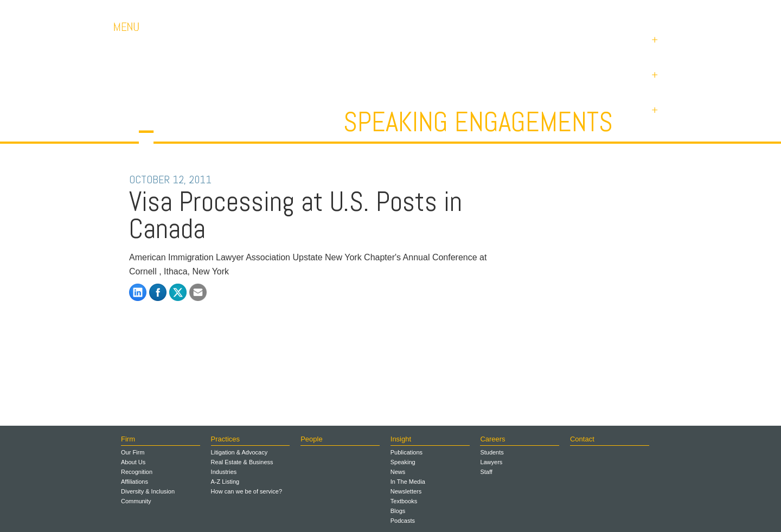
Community (136, 501)
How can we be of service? (247, 491)
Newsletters (406, 491)
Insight (401, 439)
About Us (133, 462)
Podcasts (403, 521)
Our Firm (133, 452)
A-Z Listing (225, 482)
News (398, 472)
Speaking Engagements (478, 122)
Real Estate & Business (242, 462)
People (311, 439)
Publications (406, 452)
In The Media (408, 482)
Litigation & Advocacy (239, 452)
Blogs (398, 511)
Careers (542, 11)
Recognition (137, 472)
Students (492, 452)
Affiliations (135, 482)
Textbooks (404, 501)
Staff (486, 472)
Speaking (403, 462)
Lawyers (491, 462)
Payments (645, 11)
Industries (224, 472)
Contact (591, 11)
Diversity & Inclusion (148, 491)
